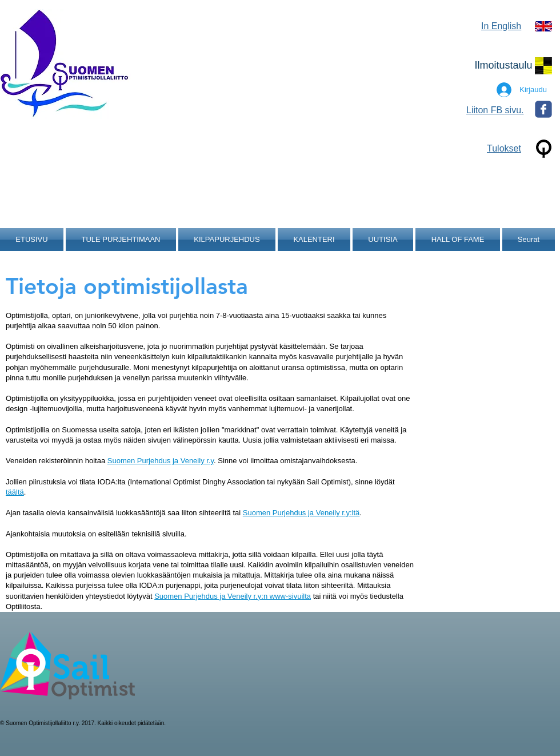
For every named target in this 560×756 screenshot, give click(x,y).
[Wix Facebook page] (543, 109)
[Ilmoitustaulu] (503, 66)
